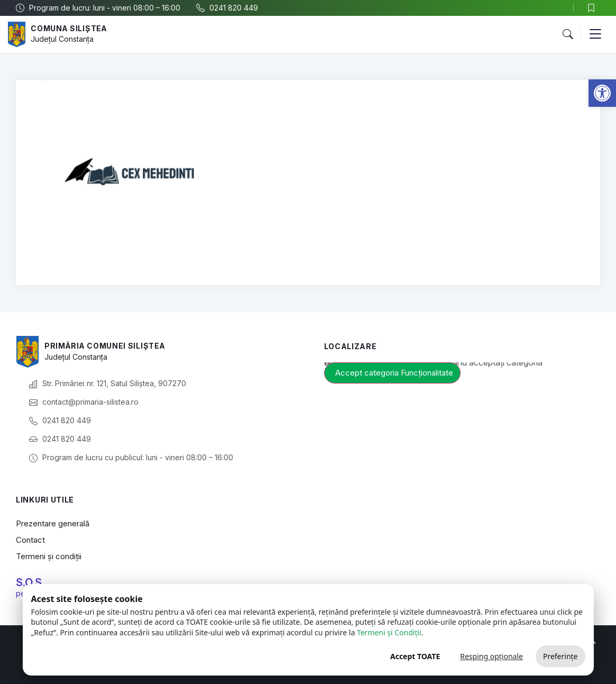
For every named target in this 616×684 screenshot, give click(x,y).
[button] (567, 34)
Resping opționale (491, 656)
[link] (602, 93)
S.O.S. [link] (30, 582)
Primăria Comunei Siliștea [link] (106, 346)
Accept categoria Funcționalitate (394, 373)
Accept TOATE (415, 656)
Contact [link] (30, 540)
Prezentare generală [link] (53, 523)
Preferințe (560, 656)
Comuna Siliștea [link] (70, 28)
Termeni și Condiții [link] (389, 632)
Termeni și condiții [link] (49, 556)
